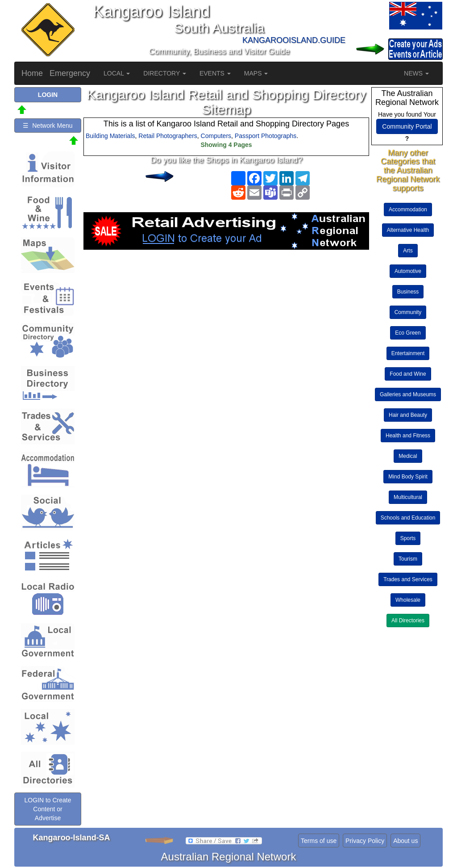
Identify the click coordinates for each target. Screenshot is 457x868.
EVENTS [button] (215, 73)
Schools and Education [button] (408, 518)
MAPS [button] (256, 73)
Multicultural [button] (408, 497)
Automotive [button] (408, 271)
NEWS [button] (416, 73)
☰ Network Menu (48, 126)
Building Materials (110, 136)
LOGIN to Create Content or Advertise (48, 809)
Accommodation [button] (408, 210)
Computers (216, 136)
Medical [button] (408, 456)
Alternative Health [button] (408, 230)
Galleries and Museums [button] (408, 394)
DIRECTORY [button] (165, 73)
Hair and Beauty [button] (408, 415)
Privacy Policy (365, 841)
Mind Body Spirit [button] (408, 477)
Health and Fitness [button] (408, 436)
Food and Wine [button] (408, 374)
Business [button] (408, 292)
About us (405, 841)
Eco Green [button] (408, 333)
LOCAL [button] (117, 73)
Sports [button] (408, 538)
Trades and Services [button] (408, 579)
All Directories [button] (408, 621)
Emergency (70, 73)
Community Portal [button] (407, 126)
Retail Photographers (168, 136)
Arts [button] (408, 251)
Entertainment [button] (408, 353)
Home (32, 73)
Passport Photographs (266, 136)
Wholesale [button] (408, 600)
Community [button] (408, 312)
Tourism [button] (408, 559)
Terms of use (319, 841)
